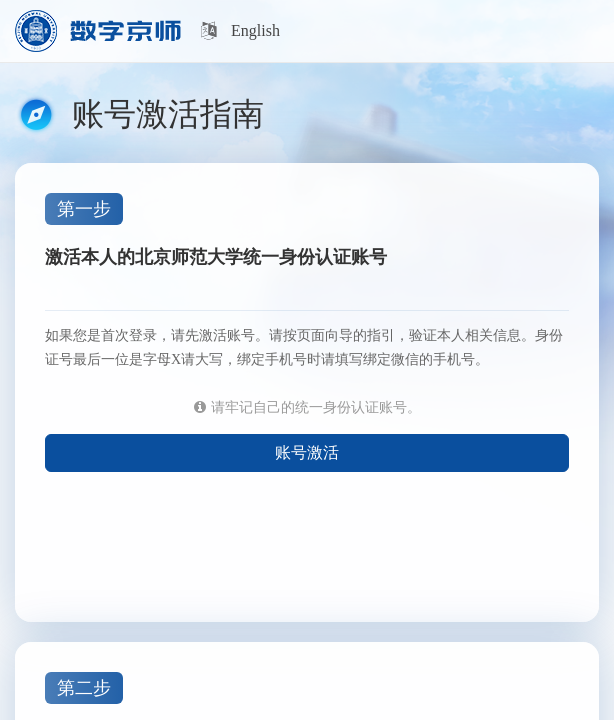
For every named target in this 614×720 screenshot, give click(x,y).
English (255, 30)
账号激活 (307, 452)
